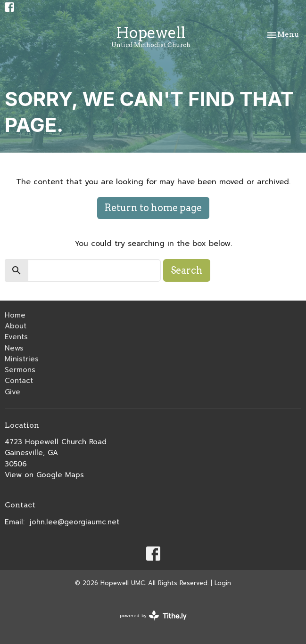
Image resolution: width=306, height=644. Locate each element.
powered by (153, 615)
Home (15, 315)
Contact (19, 381)
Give (12, 392)
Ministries (22, 359)
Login (223, 583)
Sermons (20, 370)
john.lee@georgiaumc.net (74, 522)
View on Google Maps (44, 475)
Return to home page (153, 208)
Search (187, 270)
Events (16, 337)
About (16, 326)
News (14, 348)
